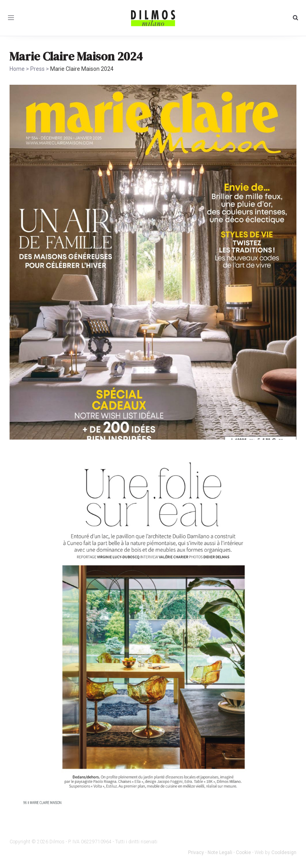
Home (17, 69)
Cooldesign (284, 852)
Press (37, 69)
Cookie (243, 852)
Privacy (196, 852)
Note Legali (220, 852)
